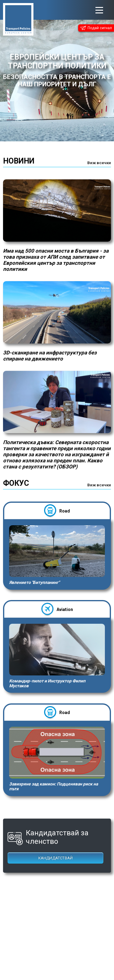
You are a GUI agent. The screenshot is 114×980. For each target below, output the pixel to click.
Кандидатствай (56, 858)
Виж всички (99, 163)
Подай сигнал (96, 28)
